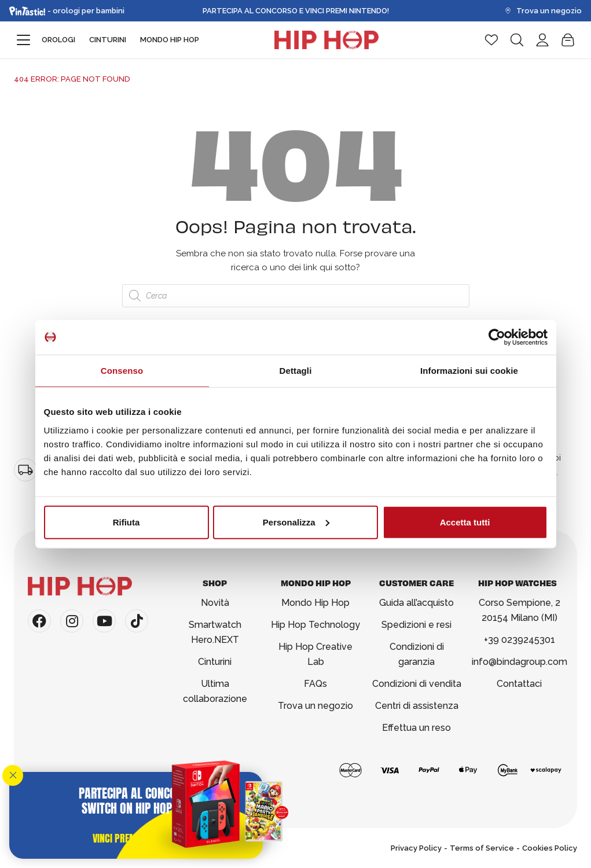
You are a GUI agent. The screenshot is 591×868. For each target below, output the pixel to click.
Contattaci (519, 684)
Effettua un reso (416, 728)
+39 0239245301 (520, 640)
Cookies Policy (550, 848)
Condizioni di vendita (417, 684)
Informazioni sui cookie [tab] (469, 371)
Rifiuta (126, 522)
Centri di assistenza (417, 706)
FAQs (315, 684)
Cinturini (108, 40)
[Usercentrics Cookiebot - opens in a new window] (497, 337)
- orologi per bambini (67, 11)
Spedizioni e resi (416, 625)
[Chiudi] (13, 775)
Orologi (58, 40)
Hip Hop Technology (315, 625)
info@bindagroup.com (520, 662)
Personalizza (296, 522)
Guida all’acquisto (416, 603)
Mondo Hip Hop (170, 40)
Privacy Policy (416, 848)
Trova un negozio (543, 11)
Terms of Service (482, 848)
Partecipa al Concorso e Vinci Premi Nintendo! (296, 11)
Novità (215, 603)
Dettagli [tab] (296, 371)
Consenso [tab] (122, 371)
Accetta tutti (465, 522)
